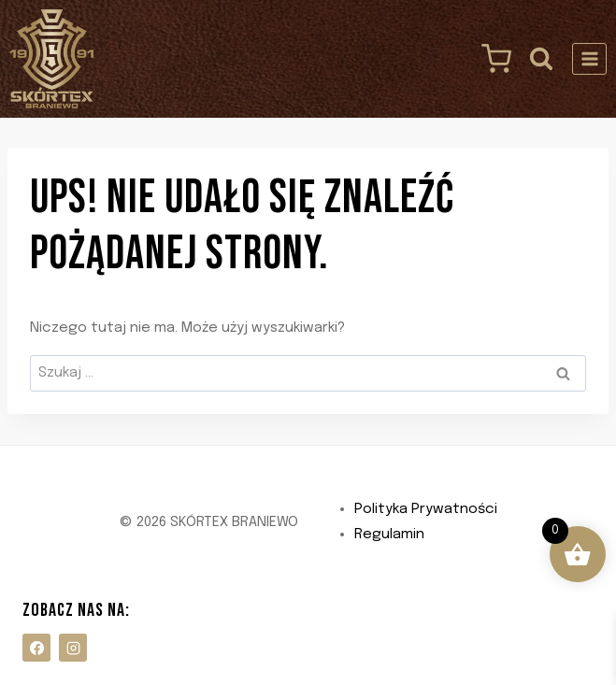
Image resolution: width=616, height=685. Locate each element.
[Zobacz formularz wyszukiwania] (542, 58)
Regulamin (389, 535)
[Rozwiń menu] (589, 58)
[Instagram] (73, 648)
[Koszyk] (492, 59)
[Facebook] (36, 648)
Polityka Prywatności (426, 509)
